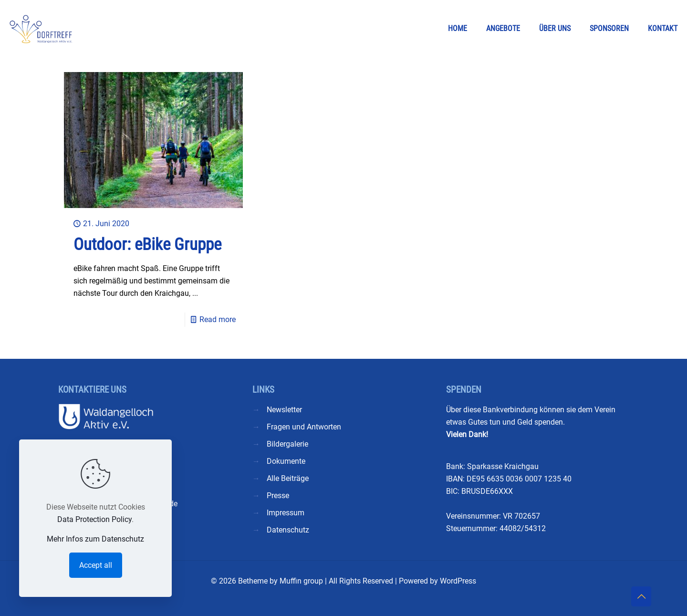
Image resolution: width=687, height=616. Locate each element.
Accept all (96, 565)
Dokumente (286, 461)
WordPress (458, 581)
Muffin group (301, 581)
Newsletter (284, 410)
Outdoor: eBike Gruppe (147, 245)
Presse (278, 496)
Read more (218, 319)
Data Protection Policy (94, 519)
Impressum (286, 513)
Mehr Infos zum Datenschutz (95, 539)
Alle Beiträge (288, 478)
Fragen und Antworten (304, 427)
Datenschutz (288, 530)
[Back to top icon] (641, 596)
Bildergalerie (287, 444)
